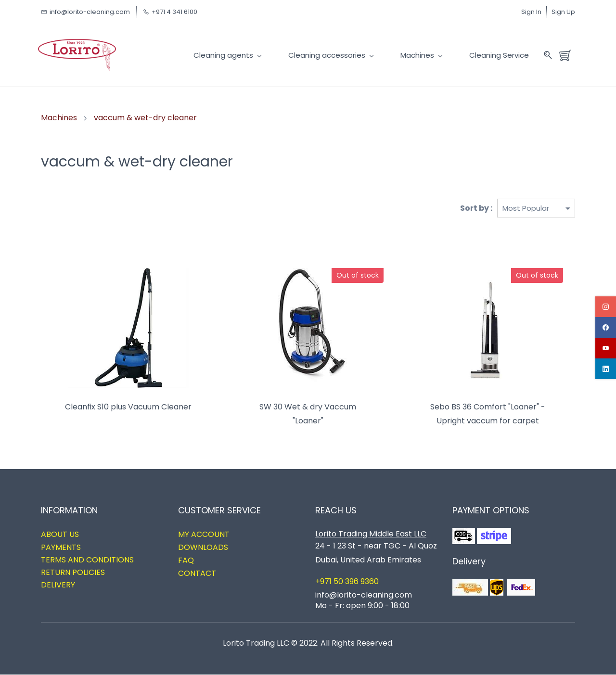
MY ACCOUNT (204, 535)
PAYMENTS (61, 548)
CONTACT (197, 574)
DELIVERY (58, 585)
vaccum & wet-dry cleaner (145, 118)
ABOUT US (60, 535)
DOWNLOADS (203, 548)
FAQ (186, 561)
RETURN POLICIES (73, 573)
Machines (59, 118)
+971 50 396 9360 (347, 582)
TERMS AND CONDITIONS (87, 560)
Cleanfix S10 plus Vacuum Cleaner (128, 407)
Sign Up (563, 12)
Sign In (531, 12)
